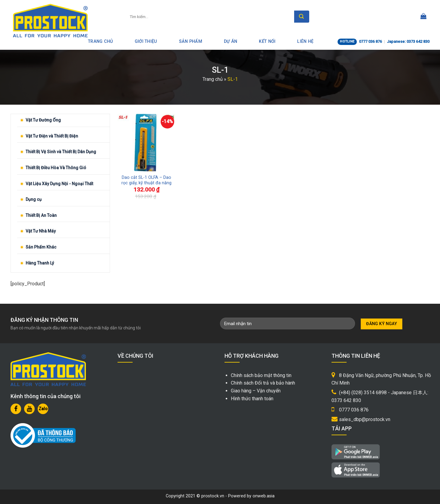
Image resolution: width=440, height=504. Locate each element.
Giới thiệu (146, 41)
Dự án (231, 41)
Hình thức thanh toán (252, 399)
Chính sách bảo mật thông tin (261, 375)
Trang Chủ (101, 41)
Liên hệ (305, 41)
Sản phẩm (191, 41)
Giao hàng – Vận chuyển (256, 391)
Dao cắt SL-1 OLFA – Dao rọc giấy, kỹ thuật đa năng (146, 180)
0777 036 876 (370, 41)
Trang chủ (213, 79)
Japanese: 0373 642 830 (408, 41)
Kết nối (267, 41)
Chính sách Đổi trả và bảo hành (263, 383)
